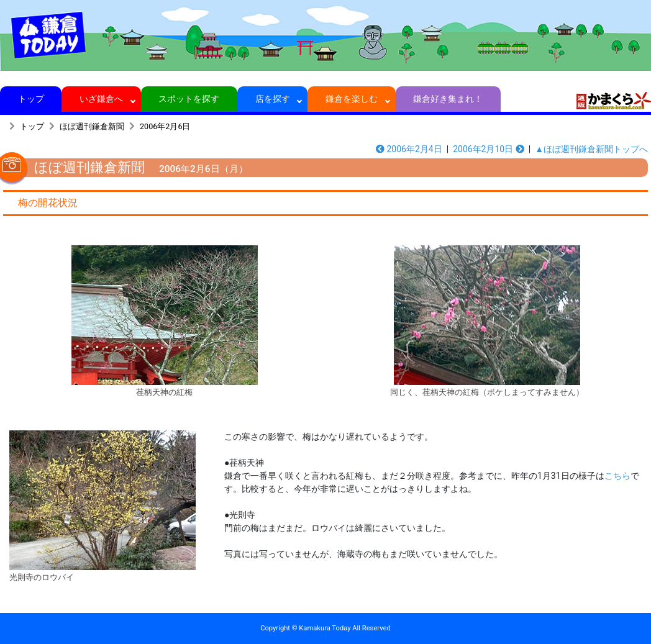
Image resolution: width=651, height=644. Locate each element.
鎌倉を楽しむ (352, 99)
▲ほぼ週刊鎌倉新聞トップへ (591, 149)
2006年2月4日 (409, 149)
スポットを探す (189, 99)
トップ (31, 99)
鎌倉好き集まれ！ (448, 99)
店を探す (272, 99)
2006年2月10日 (489, 149)
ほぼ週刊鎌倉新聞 (92, 126)
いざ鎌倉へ (102, 99)
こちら (617, 476)
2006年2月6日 (165, 126)
